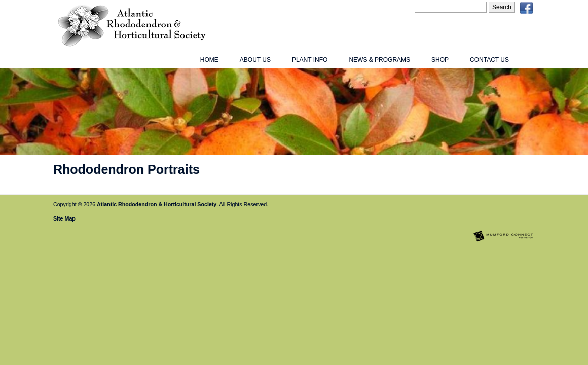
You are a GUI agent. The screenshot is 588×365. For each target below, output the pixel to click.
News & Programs (379, 60)
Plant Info (310, 60)
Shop (440, 60)
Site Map (64, 218)
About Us (255, 60)
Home (209, 60)
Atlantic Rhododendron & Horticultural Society (157, 204)
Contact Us (489, 60)
